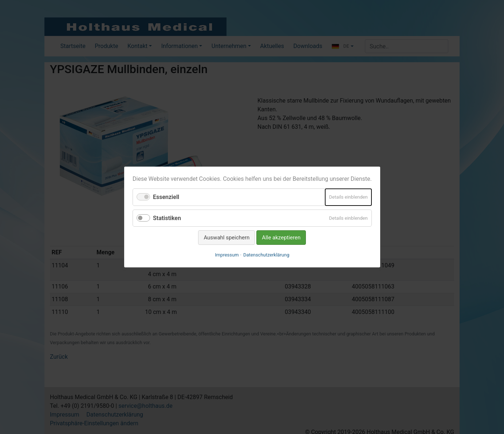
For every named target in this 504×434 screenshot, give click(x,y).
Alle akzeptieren (281, 238)
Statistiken (167, 218)
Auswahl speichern (227, 238)
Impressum (227, 255)
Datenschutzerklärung (266, 255)
